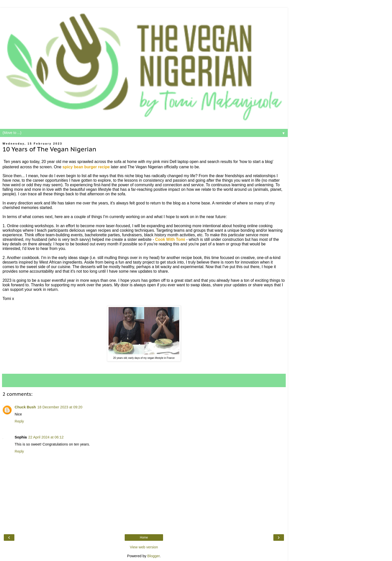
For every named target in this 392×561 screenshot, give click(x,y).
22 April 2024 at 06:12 (46, 437)
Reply (19, 421)
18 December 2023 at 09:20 (60, 407)
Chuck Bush (25, 407)
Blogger (154, 556)
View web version (144, 547)
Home (144, 537)
